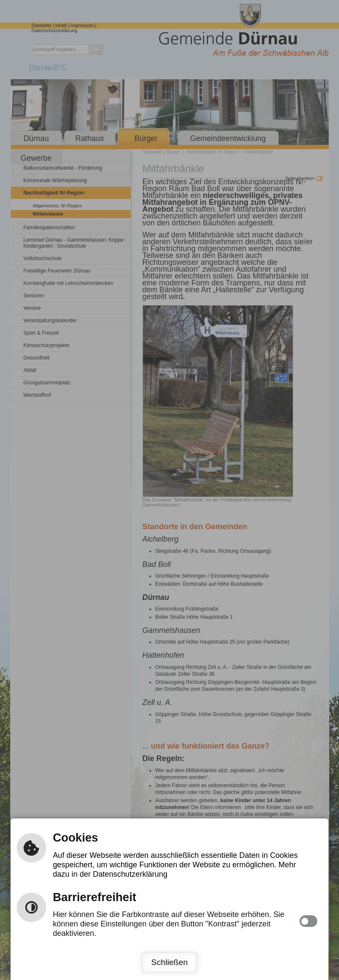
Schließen (169, 962)
